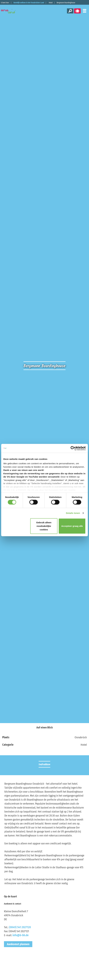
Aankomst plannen (18, 944)
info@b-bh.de (21, 935)
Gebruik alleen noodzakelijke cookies (44, 526)
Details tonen (73, 513)
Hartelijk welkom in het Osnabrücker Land (29, 3)
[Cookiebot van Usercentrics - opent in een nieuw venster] (73, 448)
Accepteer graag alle (72, 526)
